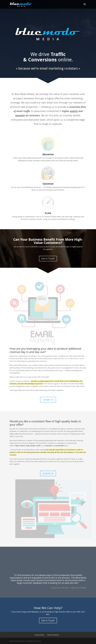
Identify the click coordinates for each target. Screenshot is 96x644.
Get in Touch (48, 259)
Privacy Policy (39, 635)
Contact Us (48, 400)
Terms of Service (53, 635)
